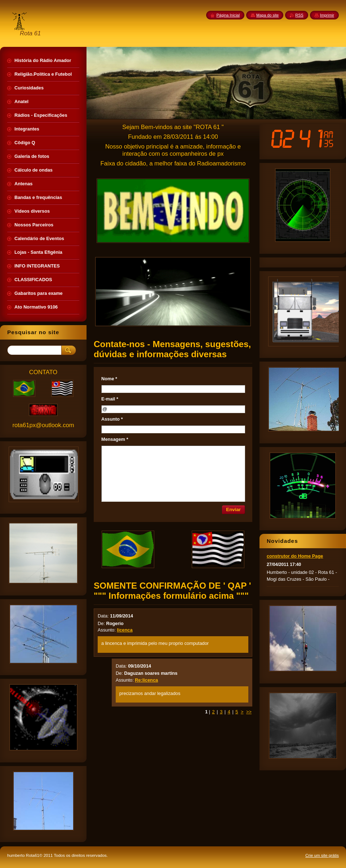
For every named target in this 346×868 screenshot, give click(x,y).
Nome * (109, 379)
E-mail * (110, 399)
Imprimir (327, 15)
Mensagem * (115, 439)
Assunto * (112, 419)
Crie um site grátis (322, 855)
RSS (299, 15)
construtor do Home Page (295, 556)
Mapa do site (267, 15)
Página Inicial (228, 15)
